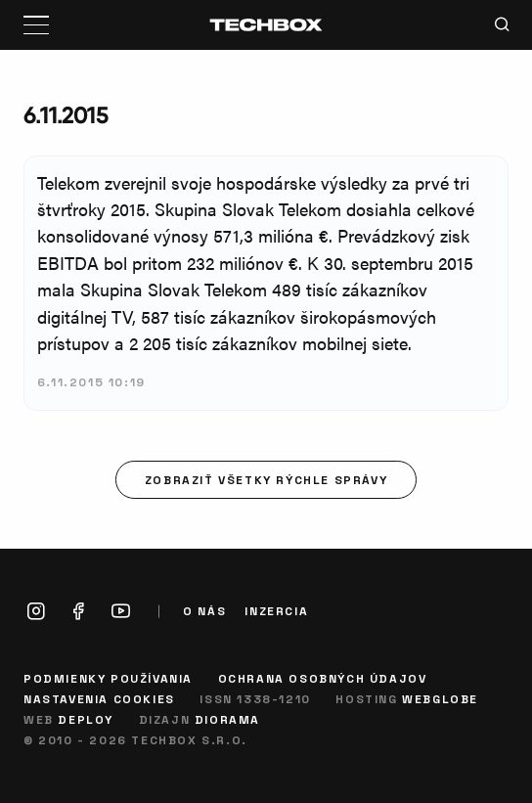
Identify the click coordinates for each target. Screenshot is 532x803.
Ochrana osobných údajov (323, 678)
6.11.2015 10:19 (91, 381)
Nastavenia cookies (99, 698)
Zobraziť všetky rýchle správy (266, 479)
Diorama (227, 719)
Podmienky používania (108, 678)
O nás (204, 611)
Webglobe (440, 698)
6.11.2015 (66, 115)
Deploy (86, 719)
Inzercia (276, 611)
